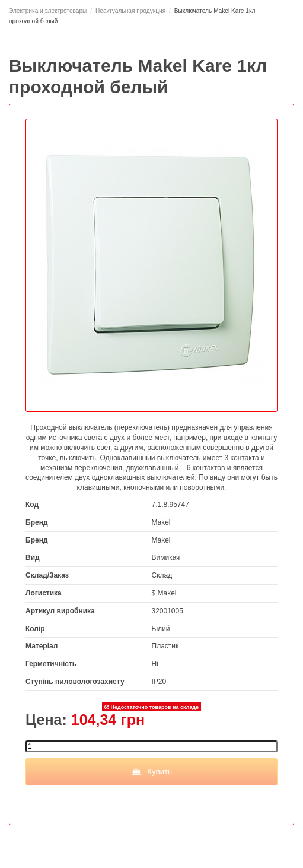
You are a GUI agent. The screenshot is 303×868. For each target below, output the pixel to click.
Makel (161, 522)
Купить (151, 772)
